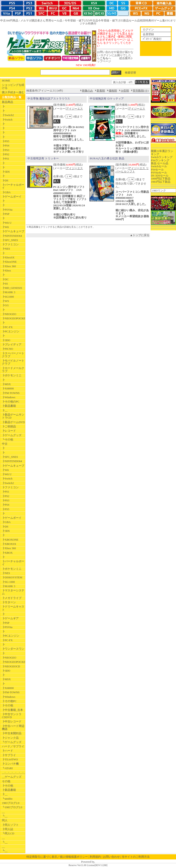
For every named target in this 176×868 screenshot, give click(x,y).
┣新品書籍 (9, 406)
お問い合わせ (111, 857)
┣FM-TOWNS (11, 393)
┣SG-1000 (8, 582)
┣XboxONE (9, 262)
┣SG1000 (8, 297)
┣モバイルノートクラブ (13, 362)
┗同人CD (8, 833)
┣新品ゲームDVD (13, 422)
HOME (6, 81)
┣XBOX (7, 553)
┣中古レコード (12, 721)
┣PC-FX (7, 327)
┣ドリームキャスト (13, 608)
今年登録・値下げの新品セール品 (119, 20)
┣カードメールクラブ (13, 370)
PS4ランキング (160, 160)
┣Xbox (6, 270)
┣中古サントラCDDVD (12, 716)
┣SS (5, 284)
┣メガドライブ (12, 598)
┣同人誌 (8, 829)
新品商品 (8, 102)
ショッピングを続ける (13, 86)
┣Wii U (7, 223)
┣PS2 (6, 154)
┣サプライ (9, 755)
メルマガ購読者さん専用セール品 (41, 20)
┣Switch (7, 120)
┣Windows (9, 397)
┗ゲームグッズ (12, 742)
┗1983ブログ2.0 (12, 807)
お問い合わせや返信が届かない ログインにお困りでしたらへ (115, 55)
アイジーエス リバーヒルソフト (132, 170)
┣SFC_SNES (10, 240)
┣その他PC (9, 701)
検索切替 (130, 72)
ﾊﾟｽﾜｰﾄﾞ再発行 (152, 39)
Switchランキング (162, 157)
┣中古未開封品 (12, 733)
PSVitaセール (159, 173)
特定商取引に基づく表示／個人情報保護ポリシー (57, 857)
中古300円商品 (9, 20)
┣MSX (6, 384)
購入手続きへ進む (13, 92)
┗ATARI (7, 768)
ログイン (148, 29)
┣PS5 (6, 141)
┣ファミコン (10, 244)
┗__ (5, 816)
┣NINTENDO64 (12, 236)
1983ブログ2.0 (11, 803)
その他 (6, 781)
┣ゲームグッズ (12, 435)
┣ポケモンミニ (12, 375)
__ (3, 812)
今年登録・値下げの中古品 (81, 20)
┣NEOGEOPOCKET (14, 318)
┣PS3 (6, 150)
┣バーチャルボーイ (13, 186)
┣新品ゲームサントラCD (13, 416)
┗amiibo (7, 799)
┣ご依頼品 (9, 426)
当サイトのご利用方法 (136, 857)
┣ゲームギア (10, 618)
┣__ (5, 410)
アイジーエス (74, 109)
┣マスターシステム (13, 592)
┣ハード (8, 751)
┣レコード (9, 431)
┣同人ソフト (10, 825)
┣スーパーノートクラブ (13, 355)
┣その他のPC (11, 402)
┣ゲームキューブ (13, 231)
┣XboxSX (8, 257)
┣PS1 (6, 159)
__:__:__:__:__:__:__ (14, 772)
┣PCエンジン (11, 331)
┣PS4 (6, 145)
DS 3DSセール (160, 176)
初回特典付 (147, 20)
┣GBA (6, 192)
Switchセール (159, 166)
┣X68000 (8, 388)
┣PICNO (8, 349)
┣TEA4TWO (10, 759)
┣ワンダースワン (13, 649)
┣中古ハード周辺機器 (13, 727)
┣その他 (8, 705)
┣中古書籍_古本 (12, 710)
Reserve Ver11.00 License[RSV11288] (88, 865)
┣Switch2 (8, 115)
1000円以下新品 (161, 179)
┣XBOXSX (9, 544)
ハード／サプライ (13, 746)
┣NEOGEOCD (11, 666)
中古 (5, 444)
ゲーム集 (159, 20)
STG (168, 20)
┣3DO (6, 340)
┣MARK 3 (9, 292)
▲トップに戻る (140, 235)
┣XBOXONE (10, 540)
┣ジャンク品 (10, 738)
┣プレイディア (12, 344)
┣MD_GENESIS (12, 288)
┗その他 (8, 439)
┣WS (5, 301)
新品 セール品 (160, 163)
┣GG (5, 305)
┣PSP (6, 214)
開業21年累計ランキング (162, 153)
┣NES (6, 249)
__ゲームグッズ (12, 777)
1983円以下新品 (161, 182)
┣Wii (5, 227)
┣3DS (6, 172)
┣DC (5, 279)
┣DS (5, 180)
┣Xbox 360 (9, 266)
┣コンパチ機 (10, 764)
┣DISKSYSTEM (12, 577)
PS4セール (157, 170)
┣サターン (9, 602)
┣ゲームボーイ (12, 197)
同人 (5, 820)
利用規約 (95, 857)
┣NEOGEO (9, 314)
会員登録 (148, 34)
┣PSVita (7, 210)
